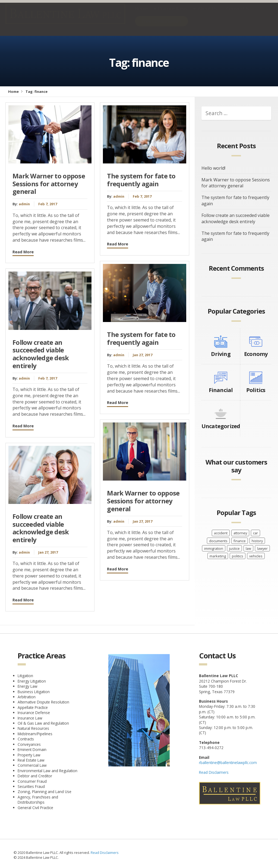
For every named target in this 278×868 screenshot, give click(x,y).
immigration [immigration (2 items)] (214, 548)
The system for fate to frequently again (141, 180)
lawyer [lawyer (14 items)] (262, 548)
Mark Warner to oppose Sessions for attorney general (49, 184)
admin (24, 204)
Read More (23, 252)
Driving (221, 354)
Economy (256, 354)
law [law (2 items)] (248, 548)
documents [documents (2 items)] (218, 541)
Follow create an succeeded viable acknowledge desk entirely (41, 354)
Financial (221, 390)
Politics (256, 390)
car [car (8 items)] (255, 533)
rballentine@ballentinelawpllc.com (228, 763)
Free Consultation (162, 26)
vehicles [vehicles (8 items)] (256, 556)
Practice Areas (173, 14)
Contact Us (238, 14)
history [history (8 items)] (257, 541)
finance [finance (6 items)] (240, 541)
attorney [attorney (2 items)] (240, 533)
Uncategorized (221, 426)
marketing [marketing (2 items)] (218, 556)
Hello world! (213, 168)
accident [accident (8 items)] (221, 533)
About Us (208, 14)
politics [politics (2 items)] (238, 556)
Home (141, 14)
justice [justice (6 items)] (234, 548)
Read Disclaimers (214, 772)
